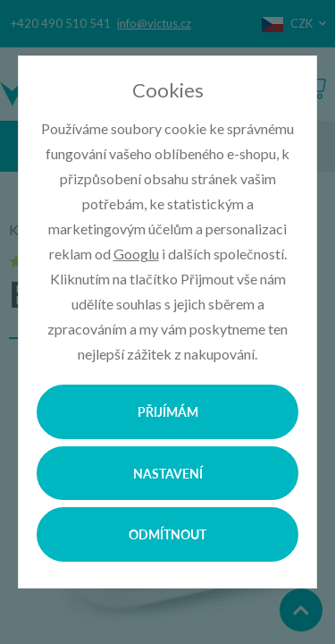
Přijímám (168, 411)
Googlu (136, 254)
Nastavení (168, 473)
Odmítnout (167, 534)
